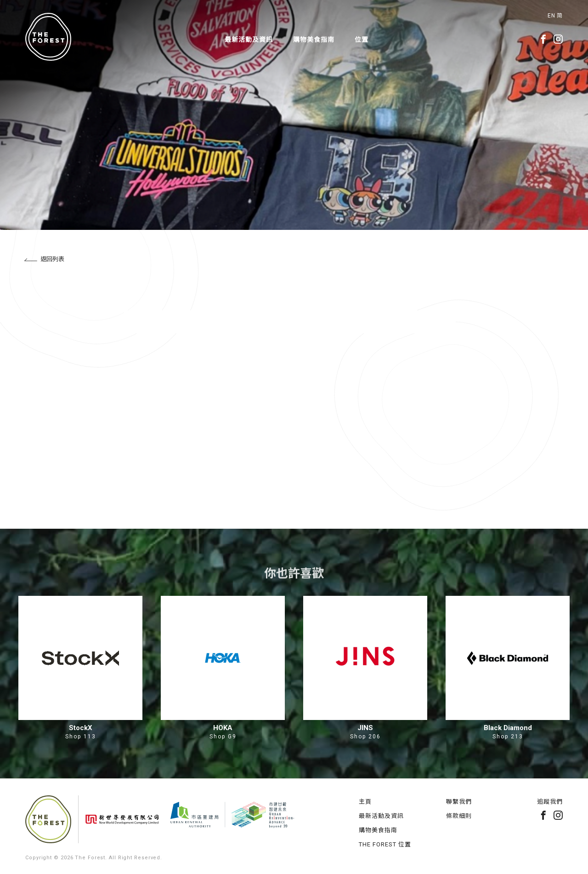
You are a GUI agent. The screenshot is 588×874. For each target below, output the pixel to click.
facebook (543, 39)
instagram (558, 39)
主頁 (365, 802)
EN (551, 16)
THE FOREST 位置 (385, 844)
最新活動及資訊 (249, 40)
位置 (362, 40)
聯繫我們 (459, 802)
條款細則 (459, 816)
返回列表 (44, 259)
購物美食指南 (314, 40)
